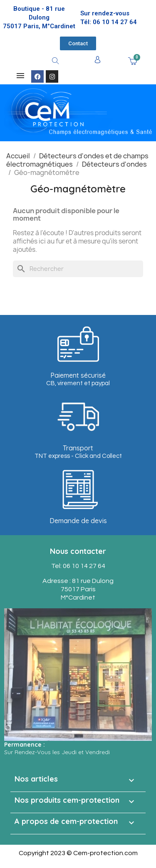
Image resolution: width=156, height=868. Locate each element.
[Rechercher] (78, 269)
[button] (78, 43)
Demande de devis (78, 521)
